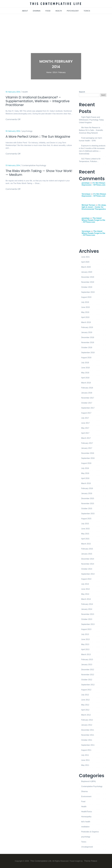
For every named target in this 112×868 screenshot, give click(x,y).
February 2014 (87, 604)
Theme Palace (91, 861)
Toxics (84, 842)
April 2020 (85, 262)
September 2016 (88, 458)
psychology (73, 11)
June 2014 (85, 589)
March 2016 (86, 483)
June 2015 (85, 529)
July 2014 (85, 584)
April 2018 (85, 378)
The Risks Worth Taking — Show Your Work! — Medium (36, 178)
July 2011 (85, 755)
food (48, 11)
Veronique (86, 194)
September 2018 (88, 352)
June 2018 (85, 368)
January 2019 (87, 332)
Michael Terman (88, 205)
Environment (86, 796)
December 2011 (88, 730)
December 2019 (88, 277)
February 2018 (87, 388)
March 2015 (86, 544)
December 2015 (88, 498)
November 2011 (88, 735)
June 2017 (85, 423)
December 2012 (88, 669)
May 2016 (85, 473)
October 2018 (87, 347)
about (25, 11)
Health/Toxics (87, 811)
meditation (85, 827)
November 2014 (88, 564)
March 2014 (86, 599)
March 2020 (86, 267)
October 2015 (87, 508)
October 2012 (87, 680)
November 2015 (88, 503)
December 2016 (88, 453)
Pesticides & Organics (90, 832)
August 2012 (86, 690)
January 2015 (87, 554)
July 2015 (85, 524)
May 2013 (85, 644)
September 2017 (88, 408)
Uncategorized (87, 847)
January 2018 (87, 393)
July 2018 (85, 362)
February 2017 (87, 443)
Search (82, 92)
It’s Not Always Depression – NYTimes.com (93, 184)
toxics (87, 11)
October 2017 (87, 403)
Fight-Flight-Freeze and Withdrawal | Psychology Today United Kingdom (91, 120)
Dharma (84, 791)
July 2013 (85, 634)
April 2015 (85, 539)
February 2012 (87, 720)
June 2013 (85, 639)
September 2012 (88, 685)
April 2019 (85, 317)
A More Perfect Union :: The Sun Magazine (31, 139)
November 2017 (88, 398)
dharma (37, 11)
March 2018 (86, 383)
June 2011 (85, 760)
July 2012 (85, 695)
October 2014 (87, 569)
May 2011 (85, 765)
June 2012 (85, 700)
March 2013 (86, 654)
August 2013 (86, 629)
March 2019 (86, 322)
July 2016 (85, 468)
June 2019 (85, 307)
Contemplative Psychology (34, 170)
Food (83, 801)
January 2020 (87, 272)
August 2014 (86, 579)
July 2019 (85, 302)
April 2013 (85, 649)
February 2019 (87, 327)
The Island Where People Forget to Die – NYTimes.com (93, 220)
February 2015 (87, 549)
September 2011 (88, 745)
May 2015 (85, 534)
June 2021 (85, 257)
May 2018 (85, 373)
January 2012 (87, 725)
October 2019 (87, 287)
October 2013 (87, 619)
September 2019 (88, 292)
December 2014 (88, 559)
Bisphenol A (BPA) (88, 781)
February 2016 (87, 488)
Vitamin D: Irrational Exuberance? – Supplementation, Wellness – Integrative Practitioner (35, 101)
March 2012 (86, 715)
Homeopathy (86, 817)
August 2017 (86, 413)
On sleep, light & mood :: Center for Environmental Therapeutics (94, 207)
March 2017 (86, 438)
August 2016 (86, 463)
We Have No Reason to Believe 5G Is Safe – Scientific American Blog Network (91, 130)
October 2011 (87, 740)
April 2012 (85, 710)
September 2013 (88, 624)
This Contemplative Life (56, 4)
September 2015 (88, 513)
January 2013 (87, 664)
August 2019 (86, 297)
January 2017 (87, 448)
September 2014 (88, 574)
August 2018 (86, 357)
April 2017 (85, 433)
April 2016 (85, 478)
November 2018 (88, 342)
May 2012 (85, 705)
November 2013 (88, 614)
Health (25, 92)
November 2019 (88, 282)
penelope (86, 183)
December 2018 (88, 337)
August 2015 (86, 518)
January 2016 (87, 493)
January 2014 (87, 609)
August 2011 (86, 750)
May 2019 (85, 312)
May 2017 (85, 428)
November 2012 (88, 674)
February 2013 (87, 659)
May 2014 (85, 594)
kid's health (86, 822)
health (59, 11)
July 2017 (85, 418)
